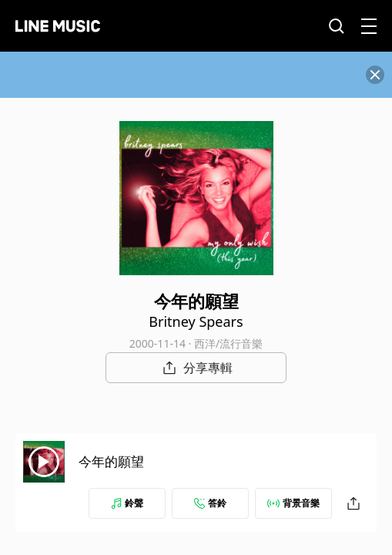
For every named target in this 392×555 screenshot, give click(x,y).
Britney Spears (196, 321)
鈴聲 (127, 503)
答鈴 (210, 503)
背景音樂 (293, 503)
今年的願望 (111, 461)
